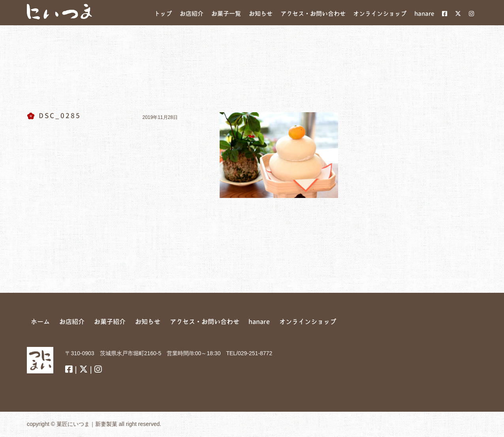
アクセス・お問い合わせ (205, 322)
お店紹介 (72, 322)
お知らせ (148, 322)
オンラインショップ (308, 322)
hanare (259, 322)
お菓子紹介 (110, 322)
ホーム (40, 322)
